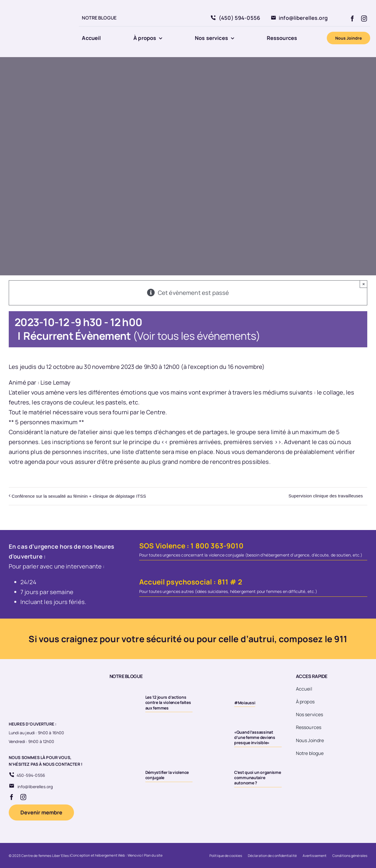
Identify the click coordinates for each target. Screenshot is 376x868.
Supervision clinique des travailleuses (326, 496)
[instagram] (364, 19)
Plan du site (153, 855)
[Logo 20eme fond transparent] (34, 6)
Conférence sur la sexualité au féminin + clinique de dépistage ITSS (79, 496)
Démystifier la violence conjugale (167, 775)
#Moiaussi (245, 703)
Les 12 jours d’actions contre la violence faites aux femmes (168, 702)
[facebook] (352, 19)
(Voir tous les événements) (197, 336)
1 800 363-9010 (217, 546)
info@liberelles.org (35, 787)
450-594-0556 (31, 775)
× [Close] (364, 284)
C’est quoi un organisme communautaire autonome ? (258, 778)
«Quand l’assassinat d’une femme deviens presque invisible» (255, 737)
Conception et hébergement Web (98, 855)
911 (341, 639)
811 (223, 582)
